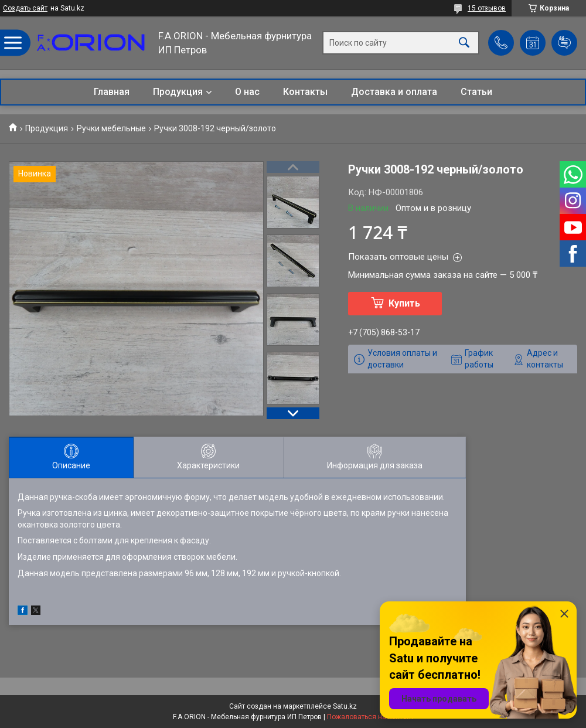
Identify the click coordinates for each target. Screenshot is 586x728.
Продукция (178, 92)
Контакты (305, 92)
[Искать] (464, 43)
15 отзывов (487, 8)
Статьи (476, 92)
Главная (112, 92)
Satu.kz (345, 706)
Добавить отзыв (564, 43)
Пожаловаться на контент (370, 717)
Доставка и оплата (394, 92)
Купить (404, 303)
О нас (247, 92)
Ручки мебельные (111, 128)
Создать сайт (25, 8)
